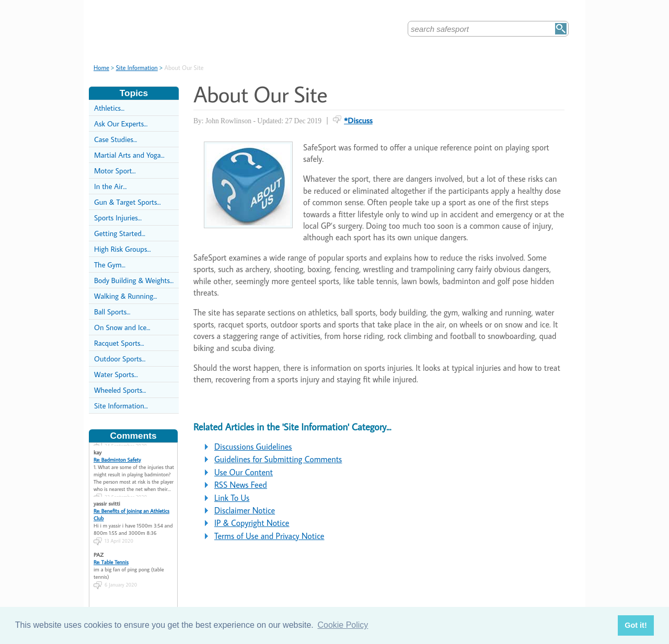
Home (101, 68)
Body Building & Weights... (134, 280)
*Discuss (358, 120)
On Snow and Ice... (122, 327)
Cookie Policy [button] (343, 625)
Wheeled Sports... (120, 390)
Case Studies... (116, 139)
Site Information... (121, 406)
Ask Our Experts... (121, 124)
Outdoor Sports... (120, 359)
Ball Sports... (112, 312)
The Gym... (110, 265)
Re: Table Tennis (111, 562)
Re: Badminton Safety (117, 460)
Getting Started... (120, 233)
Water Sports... (116, 374)
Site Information (137, 68)
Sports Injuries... (118, 218)
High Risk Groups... (123, 249)
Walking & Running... (125, 296)
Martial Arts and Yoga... (129, 155)
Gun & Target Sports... (128, 202)
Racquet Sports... (119, 343)
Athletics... (109, 108)
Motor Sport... (115, 171)
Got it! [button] (636, 625)
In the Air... (110, 186)
